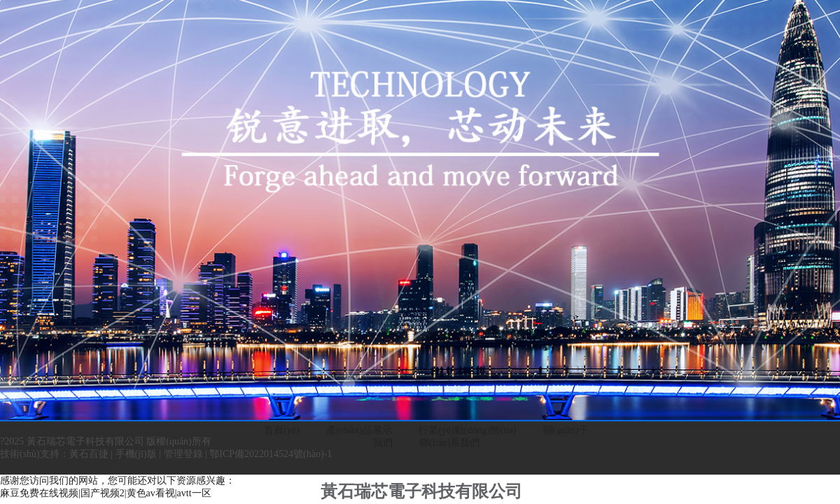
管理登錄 (183, 454)
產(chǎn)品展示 (359, 430)
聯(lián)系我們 (449, 443)
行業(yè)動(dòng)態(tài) (467, 430)
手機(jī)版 (136, 454)
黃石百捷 (89, 454)
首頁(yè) (282, 430)
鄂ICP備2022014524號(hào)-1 (271, 454)
